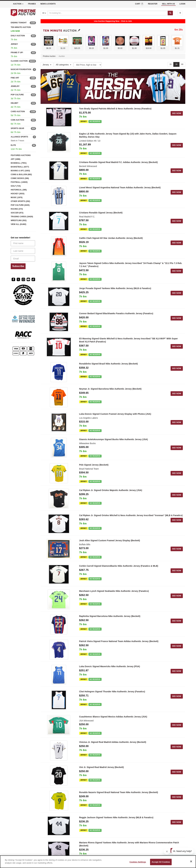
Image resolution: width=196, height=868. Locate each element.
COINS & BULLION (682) (21, 174)
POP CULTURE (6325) (20, 205)
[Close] (191, 861)
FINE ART (15, 78)
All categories (64, 65)
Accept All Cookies (161, 862)
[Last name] (23, 251)
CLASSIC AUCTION (19, 61)
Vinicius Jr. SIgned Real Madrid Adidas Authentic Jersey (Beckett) (113, 742)
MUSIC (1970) (17, 197)
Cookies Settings (138, 862)
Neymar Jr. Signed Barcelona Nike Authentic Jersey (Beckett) (110, 389)
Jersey (47, 65)
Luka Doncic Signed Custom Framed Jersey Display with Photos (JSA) (115, 414)
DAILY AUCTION (18, 36)
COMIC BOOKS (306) (20, 178)
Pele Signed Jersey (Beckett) (94, 465)
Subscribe (18, 266)
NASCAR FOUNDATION (21, 69)
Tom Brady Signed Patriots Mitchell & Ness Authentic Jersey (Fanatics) (115, 109)
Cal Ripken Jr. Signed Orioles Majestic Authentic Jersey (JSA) (111, 490)
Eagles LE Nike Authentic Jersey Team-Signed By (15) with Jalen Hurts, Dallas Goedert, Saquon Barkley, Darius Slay (128, 135)
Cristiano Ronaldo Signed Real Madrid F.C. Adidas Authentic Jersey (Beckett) (118, 162)
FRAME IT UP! (17, 53)
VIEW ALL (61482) (18, 224)
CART (139, 4)
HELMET (14, 103)
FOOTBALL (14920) (19, 182)
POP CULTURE (17, 95)
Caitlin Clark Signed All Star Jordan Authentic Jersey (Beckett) (111, 238)
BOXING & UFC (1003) (20, 171)
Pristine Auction (49, 56)
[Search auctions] (108, 13)
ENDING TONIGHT (19, 23)
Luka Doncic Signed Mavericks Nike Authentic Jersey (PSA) (110, 666)
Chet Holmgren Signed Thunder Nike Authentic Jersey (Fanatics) (112, 692)
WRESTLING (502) (19, 220)
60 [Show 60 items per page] (182, 64)
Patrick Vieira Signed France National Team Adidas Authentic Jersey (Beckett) (119, 641)
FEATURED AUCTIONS (21, 155)
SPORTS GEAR (17, 128)
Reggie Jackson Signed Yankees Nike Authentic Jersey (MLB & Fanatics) (116, 817)
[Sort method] (88, 65)
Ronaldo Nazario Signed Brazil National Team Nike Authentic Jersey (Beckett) (119, 792)
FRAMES (32, 4)
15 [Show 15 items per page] (171, 64)
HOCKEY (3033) (18, 194)
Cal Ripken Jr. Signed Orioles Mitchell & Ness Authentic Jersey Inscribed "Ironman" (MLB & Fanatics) (131, 515)
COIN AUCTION (17, 120)
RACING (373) (17, 209)
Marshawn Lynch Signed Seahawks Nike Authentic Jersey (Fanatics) (114, 591)
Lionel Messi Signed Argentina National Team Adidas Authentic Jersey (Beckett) (120, 188)
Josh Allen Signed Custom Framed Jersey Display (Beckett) (110, 540)
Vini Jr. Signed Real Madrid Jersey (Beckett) (102, 767)
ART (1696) (16, 159)
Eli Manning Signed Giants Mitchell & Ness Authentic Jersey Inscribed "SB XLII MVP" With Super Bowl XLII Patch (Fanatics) (128, 340)
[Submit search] (170, 13)
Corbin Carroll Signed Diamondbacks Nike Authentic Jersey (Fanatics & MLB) (119, 566)
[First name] (23, 243)
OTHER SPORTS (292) (20, 201)
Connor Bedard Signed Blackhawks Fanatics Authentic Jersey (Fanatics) (116, 313)
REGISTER (153, 4)
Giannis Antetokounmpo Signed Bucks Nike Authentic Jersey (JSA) (114, 439)
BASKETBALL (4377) (20, 167)
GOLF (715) (16, 186)
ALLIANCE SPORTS (19, 137)
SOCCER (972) (17, 213)
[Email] (23, 259)
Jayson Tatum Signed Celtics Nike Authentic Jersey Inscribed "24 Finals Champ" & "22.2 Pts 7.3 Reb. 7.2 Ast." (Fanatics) (131, 265)
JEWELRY (15, 86)
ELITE (13, 145)
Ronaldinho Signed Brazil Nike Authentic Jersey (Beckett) (108, 364)
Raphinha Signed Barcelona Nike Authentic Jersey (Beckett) (110, 616)
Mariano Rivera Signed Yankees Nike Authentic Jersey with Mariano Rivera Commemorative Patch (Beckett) (129, 844)
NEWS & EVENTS (48, 4)
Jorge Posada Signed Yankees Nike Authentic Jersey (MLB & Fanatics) (115, 288)
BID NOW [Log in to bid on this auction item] (177, 113)
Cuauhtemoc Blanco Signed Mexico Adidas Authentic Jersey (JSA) (113, 717)
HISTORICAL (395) (19, 190)
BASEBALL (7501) (19, 163)
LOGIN (182, 4)
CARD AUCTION (18, 112)
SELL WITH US (168, 4)
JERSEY (14, 44)
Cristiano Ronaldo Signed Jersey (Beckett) (101, 213)
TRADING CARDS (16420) (22, 217)
